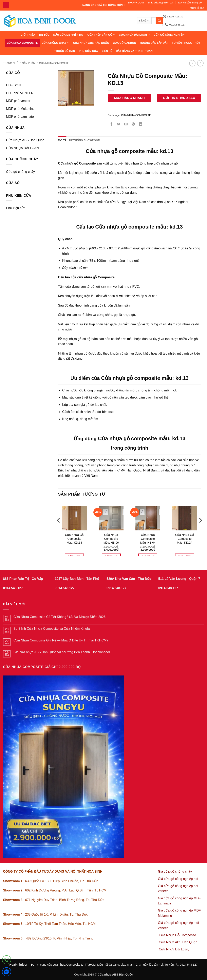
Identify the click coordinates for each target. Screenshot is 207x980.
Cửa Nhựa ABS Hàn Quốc (91, 43)
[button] (63, 101)
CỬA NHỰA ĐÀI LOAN (134, 35)
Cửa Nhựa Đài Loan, (174, 949)
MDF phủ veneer (18, 101)
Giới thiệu (28, 35)
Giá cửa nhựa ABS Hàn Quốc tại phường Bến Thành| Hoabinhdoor (62, 652)
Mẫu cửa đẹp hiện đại (161, 3)
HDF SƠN (13, 85)
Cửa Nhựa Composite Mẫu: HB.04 (148, 539)
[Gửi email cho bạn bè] (126, 124)
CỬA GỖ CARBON (124, 43)
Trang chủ (11, 63)
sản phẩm (29, 63)
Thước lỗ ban (196, 8)
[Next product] (192, 63)
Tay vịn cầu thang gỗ (190, 3)
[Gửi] (159, 21)
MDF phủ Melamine (20, 109)
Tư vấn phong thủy (186, 43)
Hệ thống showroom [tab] (85, 140)
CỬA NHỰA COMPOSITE (22, 43)
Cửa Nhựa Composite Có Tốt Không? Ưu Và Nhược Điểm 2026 (60, 617)
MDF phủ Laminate (20, 117)
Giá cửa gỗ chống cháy (175, 872)
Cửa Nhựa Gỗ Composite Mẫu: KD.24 (185, 539)
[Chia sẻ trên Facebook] (111, 124)
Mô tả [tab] (62, 140)
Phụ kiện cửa (88, 51)
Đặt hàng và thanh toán (134, 51)
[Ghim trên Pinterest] (133, 124)
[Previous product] (200, 63)
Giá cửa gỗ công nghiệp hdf (178, 879)
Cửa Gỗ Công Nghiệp (170, 35)
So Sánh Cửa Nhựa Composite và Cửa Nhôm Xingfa (52, 629)
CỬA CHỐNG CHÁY (55, 43)
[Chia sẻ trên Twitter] (119, 124)
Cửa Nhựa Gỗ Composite (178, 935)
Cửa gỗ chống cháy (20, 172)
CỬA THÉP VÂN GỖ (101, 35)
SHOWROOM (136, 3)
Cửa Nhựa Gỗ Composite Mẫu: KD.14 (74, 539)
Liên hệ (107, 51)
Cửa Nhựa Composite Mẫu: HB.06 (111, 539)
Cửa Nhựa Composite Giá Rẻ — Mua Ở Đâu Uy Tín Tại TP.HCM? (61, 640)
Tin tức (44, 35)
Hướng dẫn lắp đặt (154, 43)
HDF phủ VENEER (20, 93)
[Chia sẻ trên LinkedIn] (141, 124)
